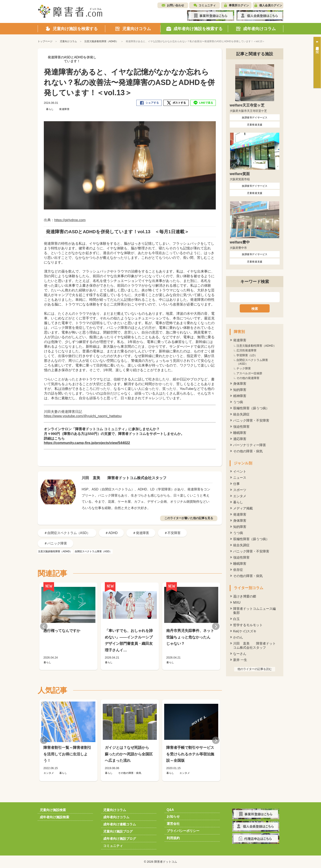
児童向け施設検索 (53, 810)
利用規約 (173, 838)
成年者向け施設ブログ (120, 839)
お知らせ (173, 817)
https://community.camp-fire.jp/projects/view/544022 (87, 443)
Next (216, 626)
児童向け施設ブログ (118, 831)
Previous (44, 626)
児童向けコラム (115, 810)
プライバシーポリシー (183, 831)
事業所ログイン (239, 5)
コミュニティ (207, 5)
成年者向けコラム (116, 817)
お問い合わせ (175, 5)
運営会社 (173, 824)
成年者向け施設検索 (54, 817)
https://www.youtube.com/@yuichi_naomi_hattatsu (83, 416)
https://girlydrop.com (70, 220)
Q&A (170, 810)
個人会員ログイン (271, 5)
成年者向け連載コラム (120, 824)
